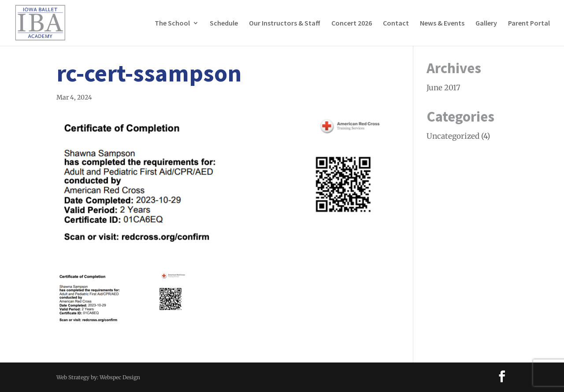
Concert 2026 (352, 24)
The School (172, 24)
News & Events (442, 24)
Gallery (486, 24)
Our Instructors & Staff (285, 24)
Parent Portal (529, 24)
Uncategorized (453, 136)
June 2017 (443, 88)
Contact (396, 24)
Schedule (224, 24)
